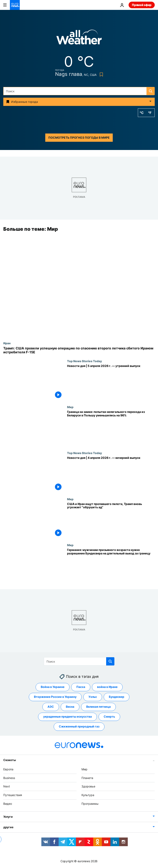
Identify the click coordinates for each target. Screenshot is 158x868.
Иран (7, 343)
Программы (90, 804)
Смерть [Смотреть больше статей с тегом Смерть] (109, 717)
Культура (88, 795)
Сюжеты (9, 760)
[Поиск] (79, 91)
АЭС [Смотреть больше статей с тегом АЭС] (51, 707)
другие (8, 827)
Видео (8, 804)
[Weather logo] (79, 38)
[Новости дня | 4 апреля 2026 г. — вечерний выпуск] (111, 474)
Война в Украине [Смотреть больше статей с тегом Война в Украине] (53, 687)
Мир (70, 407)
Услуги (8, 817)
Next (7, 787)
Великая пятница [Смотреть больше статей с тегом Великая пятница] (98, 707)
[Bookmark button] (100, 74)
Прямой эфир (142, 5)
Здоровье (88, 787)
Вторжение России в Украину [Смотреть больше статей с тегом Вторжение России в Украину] (55, 697)
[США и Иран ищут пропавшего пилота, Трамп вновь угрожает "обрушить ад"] (111, 520)
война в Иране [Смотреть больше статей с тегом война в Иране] (107, 687)
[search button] (151, 91)
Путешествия (13, 795)
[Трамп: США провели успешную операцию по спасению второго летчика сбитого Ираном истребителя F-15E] (79, 350)
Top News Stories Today (84, 361)
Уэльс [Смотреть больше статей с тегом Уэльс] (93, 697)
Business (9, 778)
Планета (87, 778)
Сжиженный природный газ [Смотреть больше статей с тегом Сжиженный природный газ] (79, 727)
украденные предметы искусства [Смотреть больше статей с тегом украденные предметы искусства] (67, 717)
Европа (8, 769)
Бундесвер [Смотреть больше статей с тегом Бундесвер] (117, 697)
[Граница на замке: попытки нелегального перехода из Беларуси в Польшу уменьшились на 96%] (111, 428)
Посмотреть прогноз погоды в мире (79, 138)
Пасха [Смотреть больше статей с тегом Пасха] (81, 687)
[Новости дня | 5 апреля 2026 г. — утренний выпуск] (111, 382)
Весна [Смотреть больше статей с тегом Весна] (70, 707)
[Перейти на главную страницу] (15, 5)
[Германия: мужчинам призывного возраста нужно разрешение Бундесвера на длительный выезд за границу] (111, 566)
